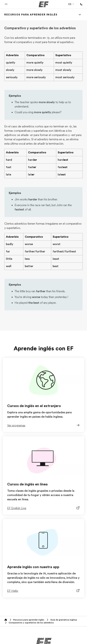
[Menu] (80, 15)
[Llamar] (81, 4)
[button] (6, 4)
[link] (31, 15)
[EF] (44, 4)
